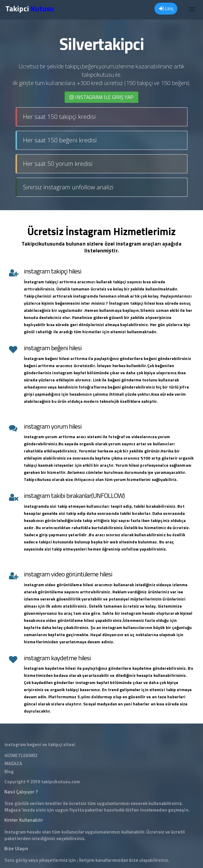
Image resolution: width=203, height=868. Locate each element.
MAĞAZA (13, 764)
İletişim (87, 860)
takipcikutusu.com (61, 782)
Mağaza (13, 810)
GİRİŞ (166, 9)
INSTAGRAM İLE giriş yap (101, 97)
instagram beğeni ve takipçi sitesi (40, 744)
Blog (9, 772)
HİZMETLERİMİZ (21, 755)
